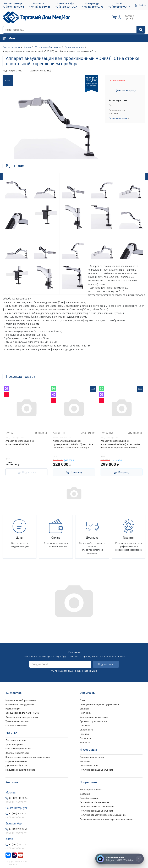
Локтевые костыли (16, 740)
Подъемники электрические (20, 769)
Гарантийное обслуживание (94, 802)
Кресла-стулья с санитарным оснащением (28, 757)
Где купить (85, 738)
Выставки (85, 761)
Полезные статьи (89, 765)
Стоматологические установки (22, 717)
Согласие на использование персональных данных (107, 819)
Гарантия (85, 733)
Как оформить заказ (91, 789)
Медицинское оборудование (21, 700)
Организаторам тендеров (93, 721)
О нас (83, 700)
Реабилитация (13, 708)
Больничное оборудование (20, 704)
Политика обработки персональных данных (103, 814)
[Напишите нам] (120, 859)
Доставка (85, 793)
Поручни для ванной (16, 761)
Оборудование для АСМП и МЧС (22, 712)
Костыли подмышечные (18, 748)
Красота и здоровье (16, 725)
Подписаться (106, 664)
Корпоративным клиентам (94, 717)
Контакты (85, 742)
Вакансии (85, 708)
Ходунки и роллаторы (17, 752)
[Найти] (141, 30)
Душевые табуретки (16, 765)
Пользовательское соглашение (97, 806)
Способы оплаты (89, 798)
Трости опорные (14, 744)
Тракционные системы (17, 721)
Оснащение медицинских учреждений (99, 704)
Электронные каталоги (92, 757)
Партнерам (86, 712)
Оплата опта (86, 729)
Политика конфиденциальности (97, 810)
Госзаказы (85, 725)
